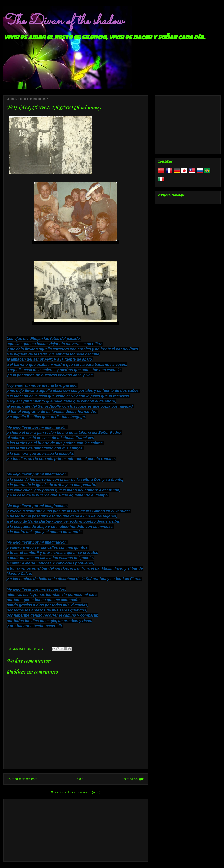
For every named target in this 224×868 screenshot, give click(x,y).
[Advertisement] (76, 829)
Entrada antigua (133, 779)
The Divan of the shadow (63, 21)
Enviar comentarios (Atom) (84, 792)
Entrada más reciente (22, 779)
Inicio (80, 779)
